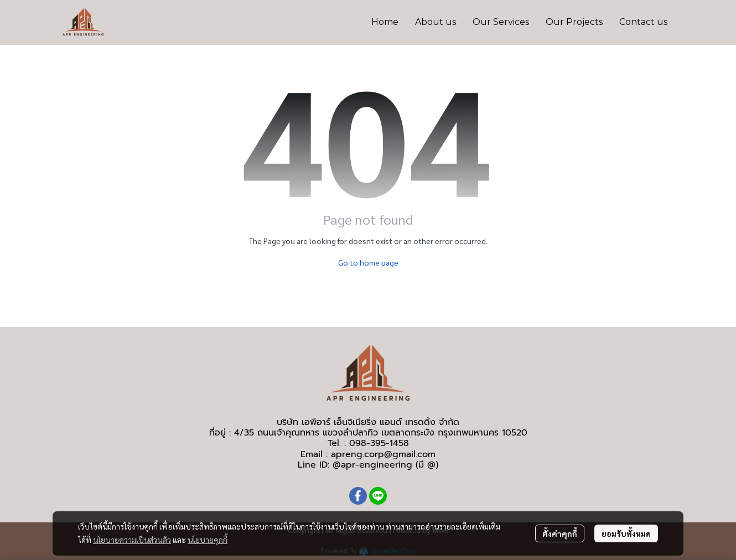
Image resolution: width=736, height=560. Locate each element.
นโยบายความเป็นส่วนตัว (132, 540)
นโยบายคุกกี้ (208, 540)
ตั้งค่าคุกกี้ (560, 533)
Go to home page (368, 262)
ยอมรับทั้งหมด (626, 533)
